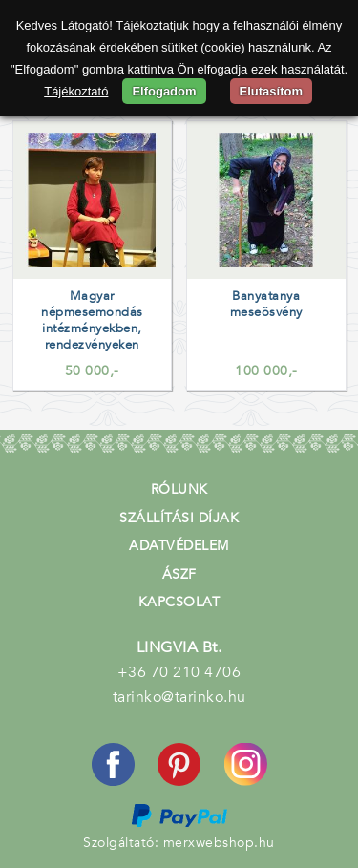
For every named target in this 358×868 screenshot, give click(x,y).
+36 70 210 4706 (179, 672)
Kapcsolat (179, 602)
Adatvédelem (179, 546)
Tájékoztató (76, 91)
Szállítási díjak (179, 518)
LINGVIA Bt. (179, 647)
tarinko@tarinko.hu (179, 697)
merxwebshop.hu (219, 843)
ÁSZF (179, 574)
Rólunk (179, 489)
